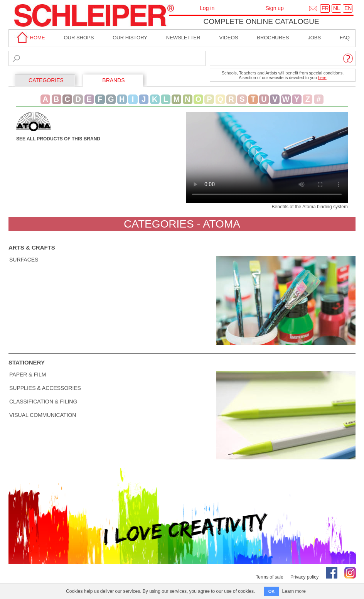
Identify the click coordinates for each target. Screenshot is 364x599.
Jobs (314, 38)
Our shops (79, 38)
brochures (273, 38)
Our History (130, 38)
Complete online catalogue (261, 21)
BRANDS (113, 80)
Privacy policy (304, 577)
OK (272, 591)
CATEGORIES (46, 80)
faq (345, 38)
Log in (207, 8)
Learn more (294, 591)
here (322, 78)
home (30, 38)
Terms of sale (269, 577)
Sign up (274, 8)
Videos (228, 38)
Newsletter (183, 38)
